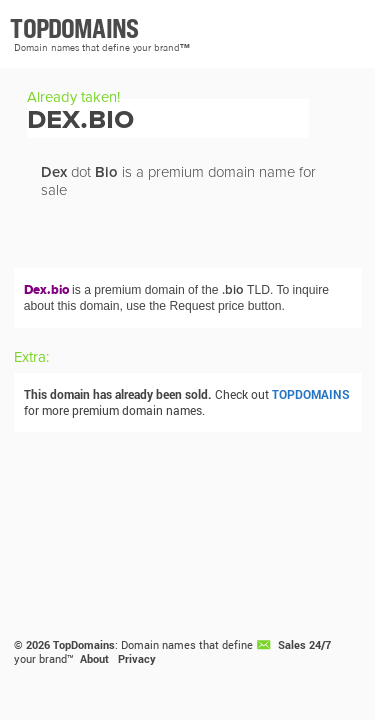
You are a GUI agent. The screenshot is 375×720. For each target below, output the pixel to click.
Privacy (137, 659)
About (94, 659)
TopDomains (84, 645)
